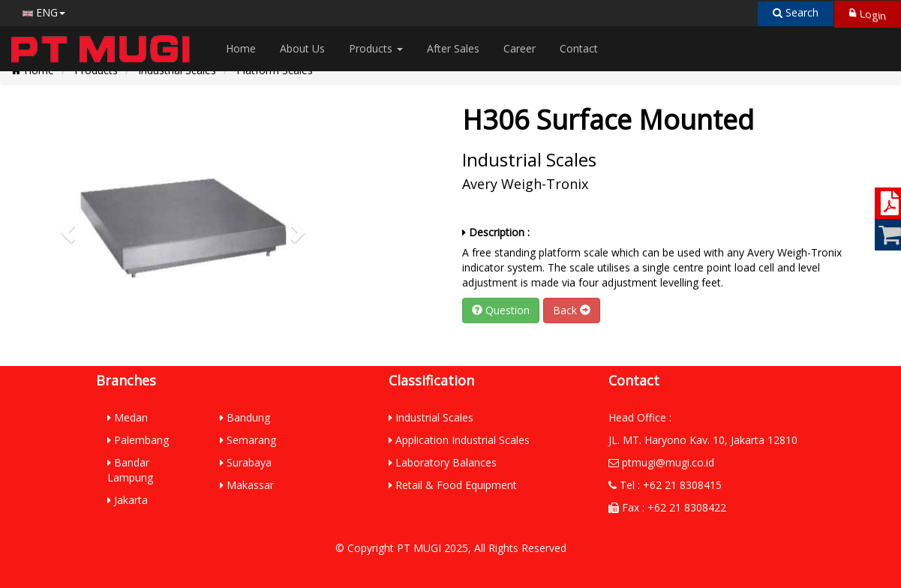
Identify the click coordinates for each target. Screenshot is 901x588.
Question (501, 310)
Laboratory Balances (443, 462)
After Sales (453, 48)
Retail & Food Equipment (453, 485)
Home (241, 48)
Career (520, 48)
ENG (44, 12)
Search (796, 12)
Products (376, 48)
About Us (302, 48)
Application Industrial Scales (459, 440)
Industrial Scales (431, 417)
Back (572, 310)
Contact (579, 48)
